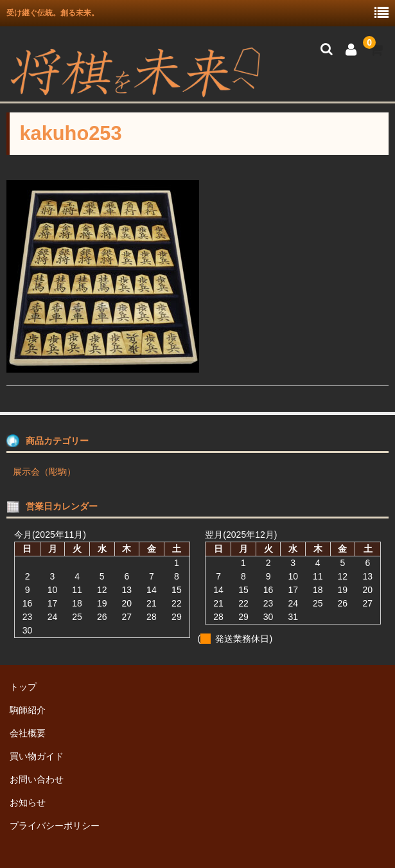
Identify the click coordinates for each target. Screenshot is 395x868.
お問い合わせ (37, 779)
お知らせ (28, 802)
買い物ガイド (37, 756)
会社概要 (28, 733)
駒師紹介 (28, 710)
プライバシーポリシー (55, 826)
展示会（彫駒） (44, 472)
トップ (23, 687)
